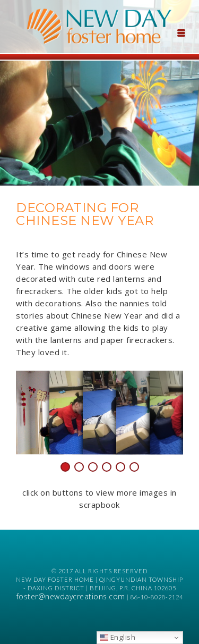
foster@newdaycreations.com (71, 596)
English (118, 637)
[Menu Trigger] (181, 32)
